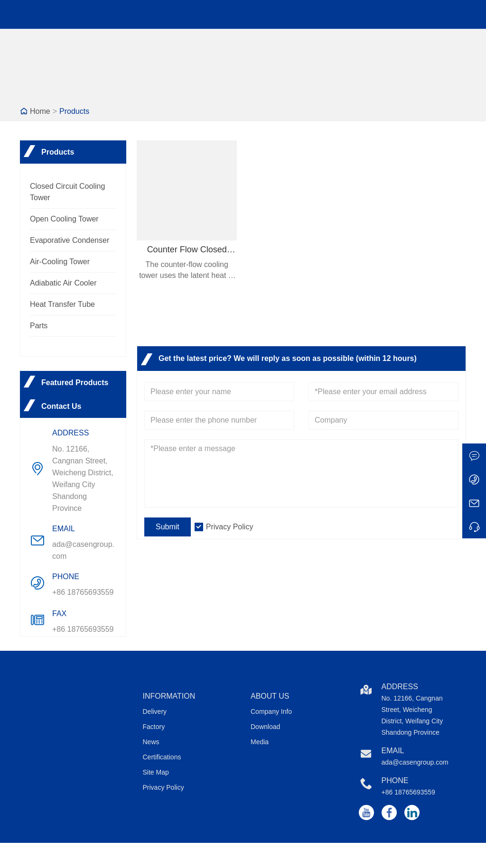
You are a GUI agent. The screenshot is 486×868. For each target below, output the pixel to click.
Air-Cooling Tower (60, 262)
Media (260, 742)
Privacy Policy (230, 527)
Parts (39, 326)
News (151, 742)
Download (265, 727)
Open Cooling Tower (64, 219)
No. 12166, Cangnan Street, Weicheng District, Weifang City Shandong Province (83, 479)
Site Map (156, 772)
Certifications (162, 757)
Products (74, 111)
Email (393, 751)
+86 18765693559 (83, 592)
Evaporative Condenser (70, 240)
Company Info (271, 711)
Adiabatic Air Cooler (63, 283)
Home (40, 111)
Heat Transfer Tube (62, 304)
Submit (168, 527)
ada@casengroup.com (83, 550)
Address (400, 687)
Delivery (155, 711)
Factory (154, 727)
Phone (395, 780)
